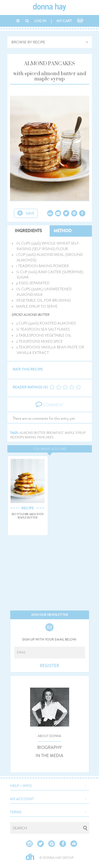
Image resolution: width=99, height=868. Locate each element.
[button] (50, 785)
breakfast (55, 433)
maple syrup (75, 433)
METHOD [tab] (63, 231)
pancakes (45, 437)
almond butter (32, 433)
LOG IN (40, 21)
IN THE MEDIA (49, 756)
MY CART (64, 21)
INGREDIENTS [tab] (28, 231)
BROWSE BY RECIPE (28, 42)
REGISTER (49, 666)
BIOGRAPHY (49, 748)
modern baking (23, 437)
